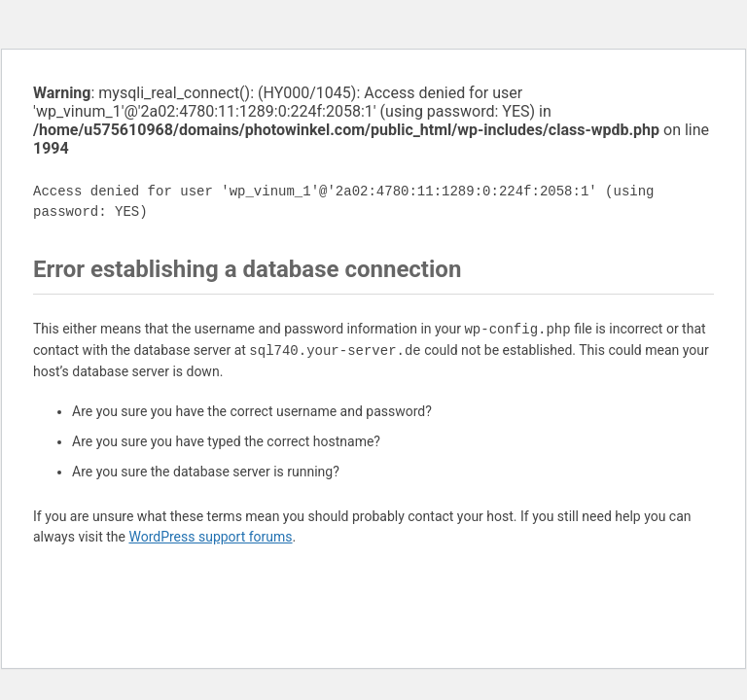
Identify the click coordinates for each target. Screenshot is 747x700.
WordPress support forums (210, 537)
